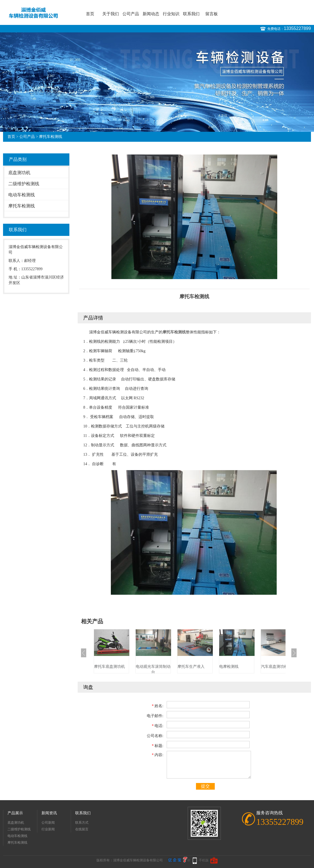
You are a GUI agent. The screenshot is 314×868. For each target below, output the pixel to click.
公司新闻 (48, 823)
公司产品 (131, 14)
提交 (205, 786)
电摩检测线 (229, 667)
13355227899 (297, 28)
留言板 (212, 14)
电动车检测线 (22, 195)
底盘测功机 (19, 173)
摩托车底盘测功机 (109, 667)
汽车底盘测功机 (274, 667)
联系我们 (191, 14)
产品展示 (15, 813)
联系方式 (82, 823)
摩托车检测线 (51, 137)
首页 (90, 14)
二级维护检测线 (24, 184)
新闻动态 (151, 14)
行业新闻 (48, 829)
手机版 (204, 860)
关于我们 (111, 14)
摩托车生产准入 (191, 667)
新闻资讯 (49, 813)
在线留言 (82, 829)
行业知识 (171, 14)
